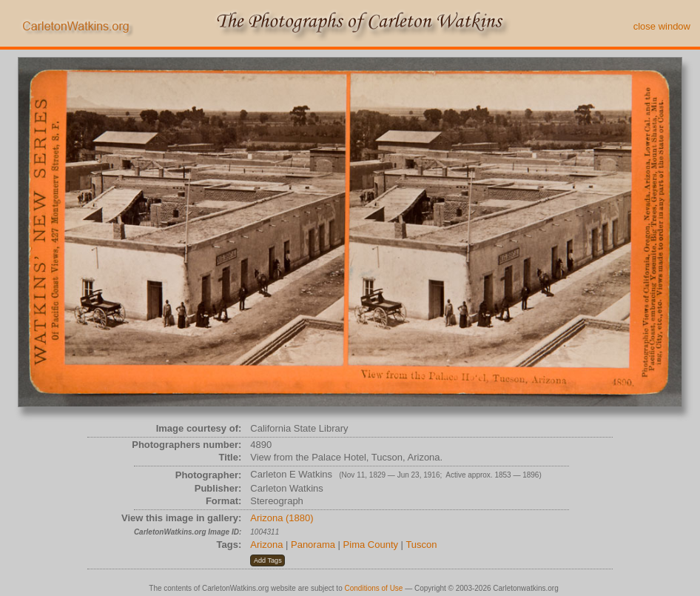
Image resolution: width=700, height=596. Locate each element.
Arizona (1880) (282, 518)
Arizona (266, 545)
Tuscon (421, 545)
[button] (267, 560)
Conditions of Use (374, 588)
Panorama (313, 545)
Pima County (371, 545)
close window (662, 26)
